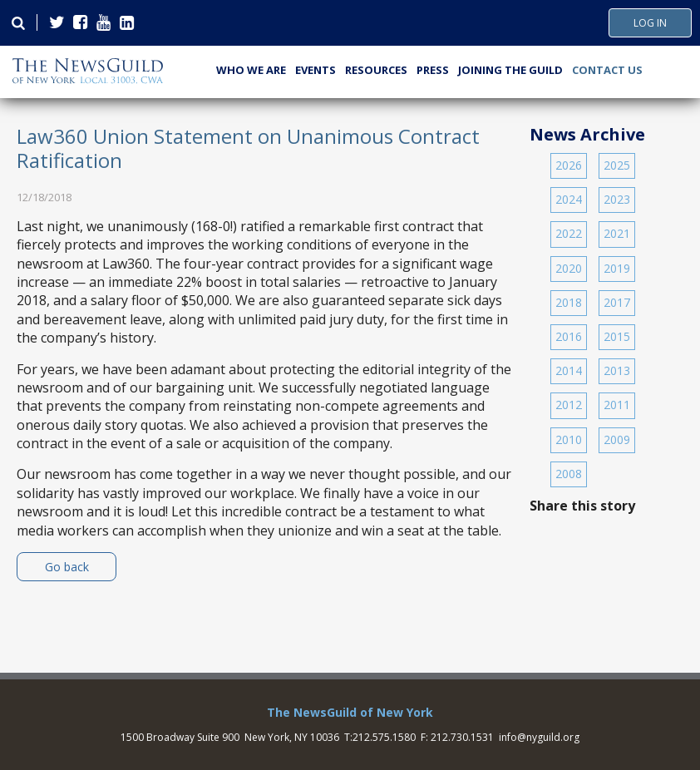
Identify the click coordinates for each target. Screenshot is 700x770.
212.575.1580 (384, 737)
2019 (617, 268)
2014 (569, 370)
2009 (617, 439)
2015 (617, 336)
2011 (617, 405)
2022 (569, 233)
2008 (569, 474)
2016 (569, 336)
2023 (617, 199)
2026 (569, 165)
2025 (617, 165)
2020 (569, 268)
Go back (67, 567)
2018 (569, 302)
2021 (617, 233)
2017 (617, 302)
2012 (569, 405)
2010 (569, 439)
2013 (617, 370)
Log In (650, 23)
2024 (569, 199)
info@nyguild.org (539, 737)
